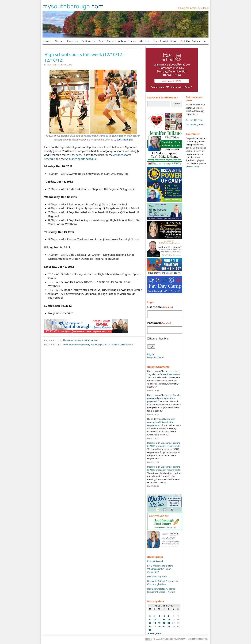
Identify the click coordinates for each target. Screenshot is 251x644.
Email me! (194, 167)
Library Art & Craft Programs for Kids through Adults (163, 583)
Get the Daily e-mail (194, 41)
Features (88, 41)
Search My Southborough (163, 97)
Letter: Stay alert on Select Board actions (164, 373)
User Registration (165, 41)
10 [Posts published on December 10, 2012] (150, 619)
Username (160, 307)
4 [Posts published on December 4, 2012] (155, 616)
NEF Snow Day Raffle (157, 577)
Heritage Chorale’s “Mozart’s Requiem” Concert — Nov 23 (161, 590)
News (58, 41)
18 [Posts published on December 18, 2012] (155, 623)
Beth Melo (152, 443)
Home (47, 41)
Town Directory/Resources (116, 41)
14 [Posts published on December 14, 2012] (169, 619)
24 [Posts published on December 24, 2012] (150, 626)
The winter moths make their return (80, 340)
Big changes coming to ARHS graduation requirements (161, 422)
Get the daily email (195, 125)
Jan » (158, 633)
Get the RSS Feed (194, 120)
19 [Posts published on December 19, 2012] (159, 623)
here (78, 155)
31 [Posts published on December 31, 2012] (150, 630)
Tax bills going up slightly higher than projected (164, 398)
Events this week (155, 561)
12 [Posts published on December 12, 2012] (159, 619)
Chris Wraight (125, 140)
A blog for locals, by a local (193, 8)
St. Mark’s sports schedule (81, 159)
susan (49, 65)
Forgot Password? (156, 357)
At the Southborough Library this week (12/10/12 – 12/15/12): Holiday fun (98, 345)
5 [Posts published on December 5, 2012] (159, 616)
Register (151, 354)
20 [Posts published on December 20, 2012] (164, 623)
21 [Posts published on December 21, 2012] (169, 623)
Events (72, 41)
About (144, 41)
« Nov (151, 633)
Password (159, 323)
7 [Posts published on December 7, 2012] (169, 616)
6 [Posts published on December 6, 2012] (164, 616)
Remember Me (159, 338)
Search (177, 104)
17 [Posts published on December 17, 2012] (150, 623)
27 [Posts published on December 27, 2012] (164, 626)
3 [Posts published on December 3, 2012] (150, 616)
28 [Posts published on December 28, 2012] (169, 626)
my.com (73, 6)
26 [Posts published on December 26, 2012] (159, 626)
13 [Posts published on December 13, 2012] (164, 619)
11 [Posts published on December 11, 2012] (155, 619)
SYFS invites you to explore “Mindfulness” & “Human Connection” (160, 569)
